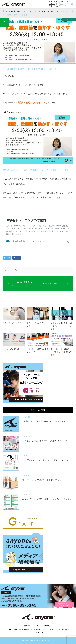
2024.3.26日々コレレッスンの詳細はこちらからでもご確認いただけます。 (37, 170)
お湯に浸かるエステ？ (12, 323)
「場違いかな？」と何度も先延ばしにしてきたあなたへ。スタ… (47, 423)
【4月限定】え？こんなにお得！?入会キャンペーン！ (44, 441)
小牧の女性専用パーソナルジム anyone (43, 641)
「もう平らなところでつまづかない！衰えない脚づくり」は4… (47, 462)
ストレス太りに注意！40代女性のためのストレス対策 (61, 326)
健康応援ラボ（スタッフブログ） (23, 11)
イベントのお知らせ (11, 349)
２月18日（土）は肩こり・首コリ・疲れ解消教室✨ (61, 352)
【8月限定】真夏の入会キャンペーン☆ (38, 351)
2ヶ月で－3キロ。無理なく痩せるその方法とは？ (43, 480)
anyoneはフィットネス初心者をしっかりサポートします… (47, 499)
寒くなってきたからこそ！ (36, 325)
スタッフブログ (69, 20)
